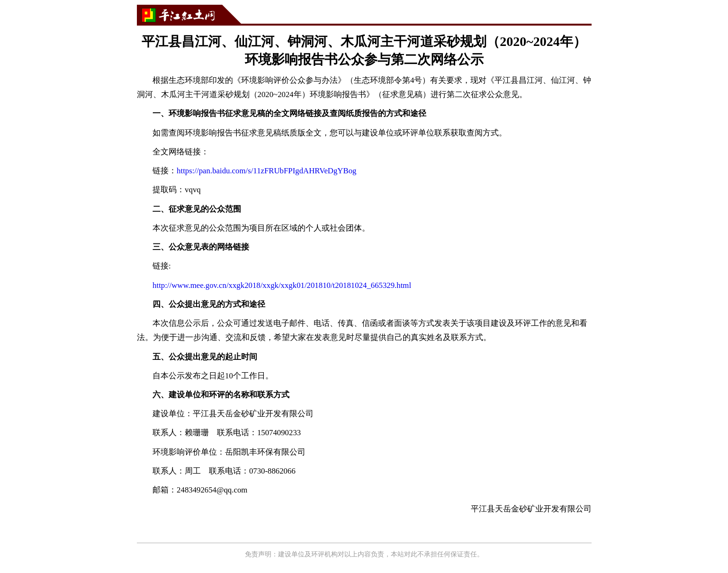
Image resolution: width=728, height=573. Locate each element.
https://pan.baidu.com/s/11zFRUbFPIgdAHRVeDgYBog (266, 171)
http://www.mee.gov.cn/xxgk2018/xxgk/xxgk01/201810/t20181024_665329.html (282, 285)
